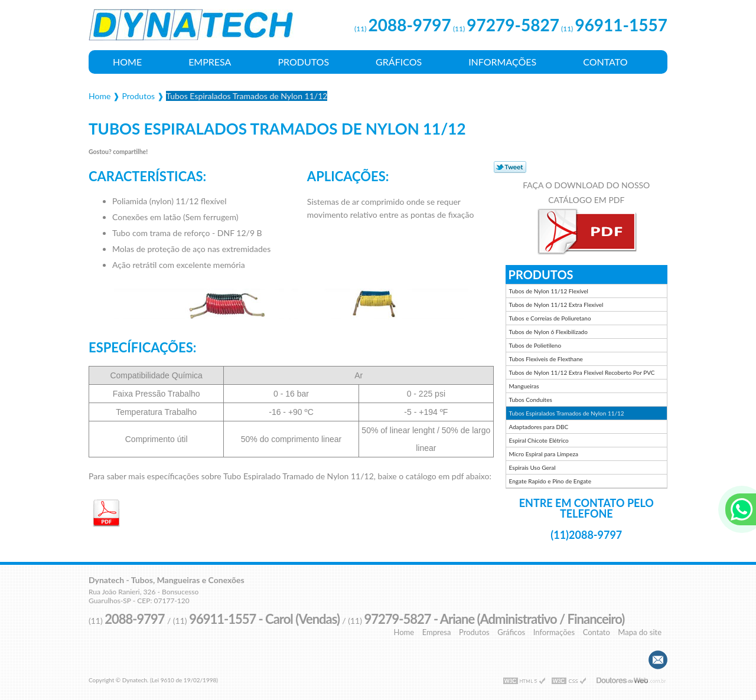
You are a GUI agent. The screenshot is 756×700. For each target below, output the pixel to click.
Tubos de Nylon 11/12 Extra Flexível (556, 305)
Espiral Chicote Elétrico (539, 440)
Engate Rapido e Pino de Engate (550, 481)
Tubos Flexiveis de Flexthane (546, 359)
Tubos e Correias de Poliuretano (550, 318)
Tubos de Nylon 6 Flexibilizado (548, 332)
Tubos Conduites (531, 400)
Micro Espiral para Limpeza (544, 454)
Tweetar (510, 167)
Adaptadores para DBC (539, 427)
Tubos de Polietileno (535, 345)
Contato (605, 62)
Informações (502, 62)
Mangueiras (524, 386)
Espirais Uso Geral (532, 467)
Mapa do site (640, 632)
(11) (403, 29)
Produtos (303, 62)
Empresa (210, 62)
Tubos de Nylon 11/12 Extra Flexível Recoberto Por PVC (582, 372)
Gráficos (399, 62)
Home (127, 62)
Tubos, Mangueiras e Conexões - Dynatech (192, 30)
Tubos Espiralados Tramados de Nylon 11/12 (567, 413)
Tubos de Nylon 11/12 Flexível (549, 291)
